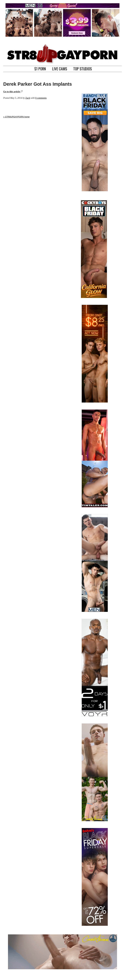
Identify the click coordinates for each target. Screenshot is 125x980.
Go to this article (13, 92)
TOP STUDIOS (83, 68)
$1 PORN (40, 68)
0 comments (41, 98)
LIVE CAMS (60, 68)
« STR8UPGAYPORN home (16, 117)
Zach (28, 98)
